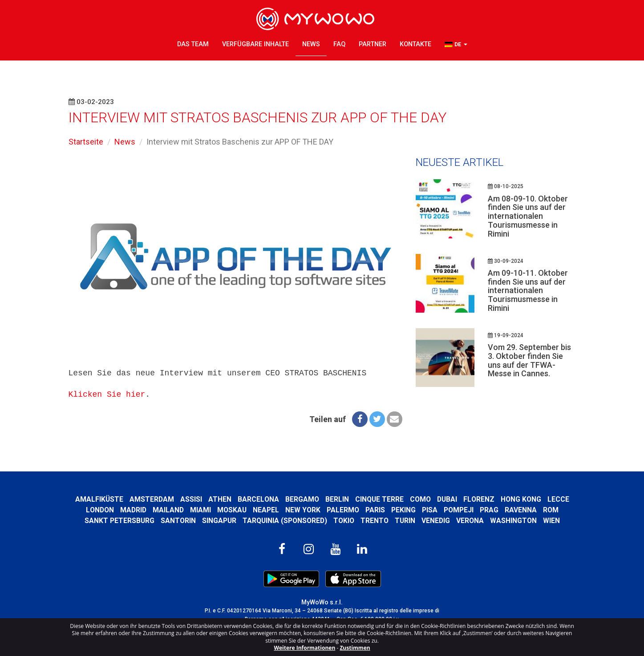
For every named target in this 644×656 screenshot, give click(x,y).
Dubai (447, 499)
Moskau (232, 510)
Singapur (219, 521)
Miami (200, 510)
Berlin (337, 499)
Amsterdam (152, 499)
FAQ (339, 44)
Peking (403, 510)
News (311, 44)
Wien (551, 521)
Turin (405, 521)
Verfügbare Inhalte (255, 44)
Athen (220, 499)
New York (303, 510)
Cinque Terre (379, 499)
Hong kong (521, 499)
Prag (489, 510)
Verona (470, 521)
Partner (373, 44)
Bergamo (302, 499)
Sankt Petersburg (119, 521)
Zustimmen (355, 648)
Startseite (86, 142)
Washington (513, 521)
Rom (551, 510)
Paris (375, 510)
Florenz (479, 499)
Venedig (436, 521)
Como (420, 499)
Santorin (178, 521)
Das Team (193, 44)
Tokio (344, 521)
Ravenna (521, 510)
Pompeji (459, 510)
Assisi (191, 499)
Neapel (266, 510)
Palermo (343, 510)
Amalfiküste (99, 499)
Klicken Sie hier (107, 394)
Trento (375, 521)
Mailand (168, 510)
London (100, 510)
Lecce (558, 499)
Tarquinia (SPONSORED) (285, 521)
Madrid (133, 510)
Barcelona (258, 499)
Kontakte (415, 44)
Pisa (430, 510)
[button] (456, 45)
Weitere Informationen (304, 648)
